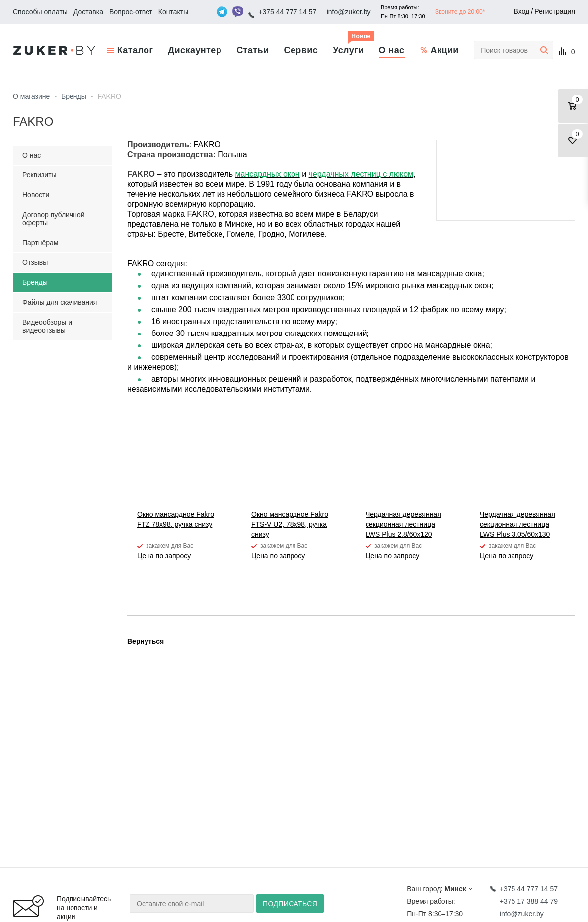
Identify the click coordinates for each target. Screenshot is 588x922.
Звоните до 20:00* (460, 12)
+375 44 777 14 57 (287, 12)
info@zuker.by (349, 12)
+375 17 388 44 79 (529, 901)
